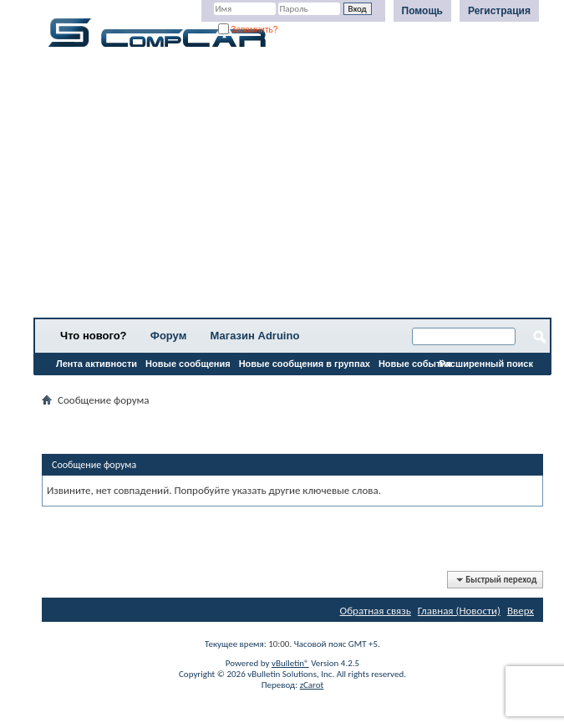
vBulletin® (290, 663)
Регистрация (499, 11)
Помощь (422, 11)
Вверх (521, 611)
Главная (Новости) (459, 611)
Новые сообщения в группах (305, 364)
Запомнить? (248, 30)
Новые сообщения (188, 364)
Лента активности (97, 364)
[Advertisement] (292, 188)
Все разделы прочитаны (96, 385)
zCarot (312, 685)
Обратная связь (376, 611)
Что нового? (94, 336)
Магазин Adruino (255, 336)
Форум (168, 336)
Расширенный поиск (486, 364)
